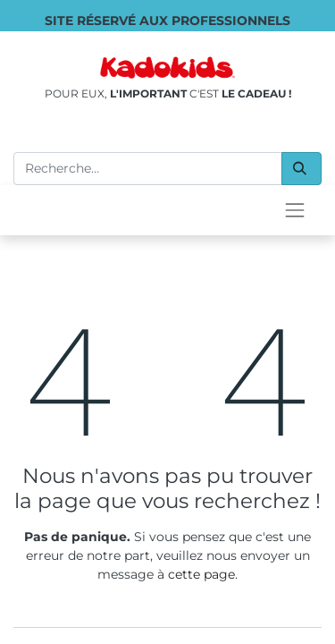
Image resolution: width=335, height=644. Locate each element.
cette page (201, 574)
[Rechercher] (301, 169)
